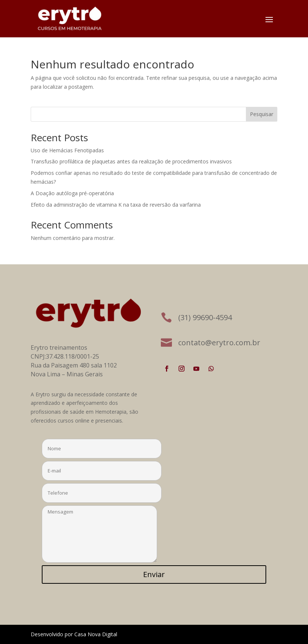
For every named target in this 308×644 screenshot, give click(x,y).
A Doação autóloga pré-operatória (72, 193)
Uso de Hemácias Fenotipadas (67, 150)
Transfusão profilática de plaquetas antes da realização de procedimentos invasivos (131, 161)
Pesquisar (262, 114)
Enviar (154, 574)
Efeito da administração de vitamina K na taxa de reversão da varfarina (116, 205)
